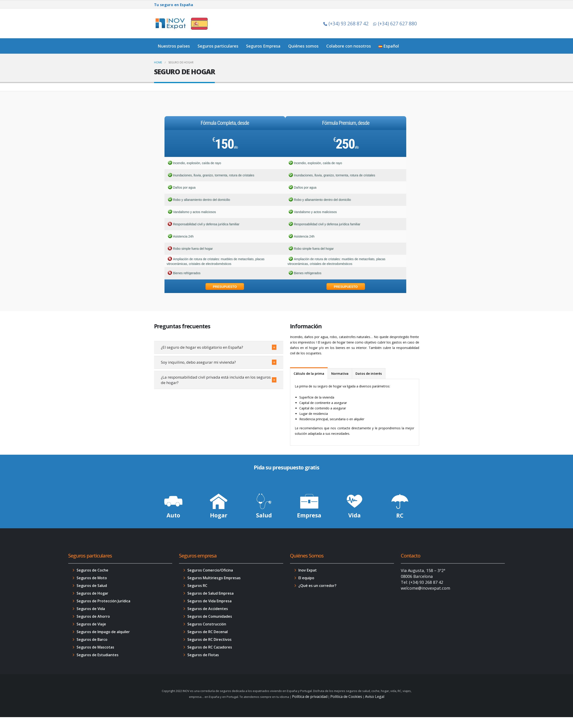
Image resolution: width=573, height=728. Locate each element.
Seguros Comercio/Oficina (210, 570)
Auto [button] (173, 515)
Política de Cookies (346, 697)
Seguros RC (197, 586)
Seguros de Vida (91, 609)
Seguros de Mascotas (95, 647)
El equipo (306, 578)
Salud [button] (264, 515)
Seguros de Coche (92, 570)
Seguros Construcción (207, 624)
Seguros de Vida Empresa (209, 601)
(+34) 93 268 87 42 (346, 24)
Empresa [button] (309, 515)
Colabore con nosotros (349, 46)
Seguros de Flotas (203, 655)
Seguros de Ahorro (93, 616)
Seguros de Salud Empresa (210, 593)
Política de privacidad (310, 697)
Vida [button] (354, 515)
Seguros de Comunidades (210, 616)
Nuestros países (174, 46)
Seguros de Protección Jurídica (103, 601)
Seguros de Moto (92, 578)
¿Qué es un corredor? (317, 586)
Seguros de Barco (92, 639)
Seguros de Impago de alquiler (103, 632)
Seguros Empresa (263, 46)
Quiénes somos (303, 46)
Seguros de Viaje (91, 624)
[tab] (309, 373)
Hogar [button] (219, 515)
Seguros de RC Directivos (209, 639)
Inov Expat (308, 570)
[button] (219, 347)
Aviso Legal (375, 697)
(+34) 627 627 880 (395, 24)
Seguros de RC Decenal (208, 632)
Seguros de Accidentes (208, 609)
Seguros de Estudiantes (98, 655)
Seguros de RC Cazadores (210, 647)
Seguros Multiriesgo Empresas (214, 578)
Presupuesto (225, 287)
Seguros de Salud (92, 586)
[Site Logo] (182, 24)
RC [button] (400, 515)
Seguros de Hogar (92, 593)
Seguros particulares (218, 46)
